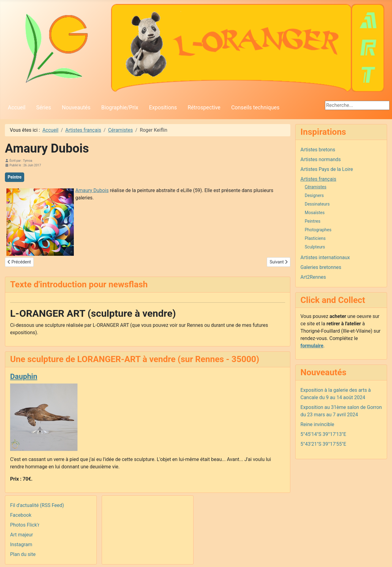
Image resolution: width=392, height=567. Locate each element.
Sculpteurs (315, 247)
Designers (314, 195)
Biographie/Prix (120, 108)
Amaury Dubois (92, 190)
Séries (43, 108)
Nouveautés (76, 108)
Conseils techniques (255, 108)
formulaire (312, 346)
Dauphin (24, 376)
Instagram (21, 544)
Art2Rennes (313, 277)
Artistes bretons (318, 150)
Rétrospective (204, 108)
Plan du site (23, 554)
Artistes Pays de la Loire (327, 169)
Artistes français (318, 179)
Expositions (163, 108)
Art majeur (22, 535)
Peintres (313, 221)
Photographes (318, 230)
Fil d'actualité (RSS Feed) (37, 505)
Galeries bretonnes (321, 267)
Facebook (21, 515)
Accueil (17, 108)
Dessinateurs (317, 204)
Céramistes (316, 187)
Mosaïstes (315, 213)
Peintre (15, 177)
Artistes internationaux (325, 257)
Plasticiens (315, 238)
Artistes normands (321, 159)
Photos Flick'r (25, 525)
